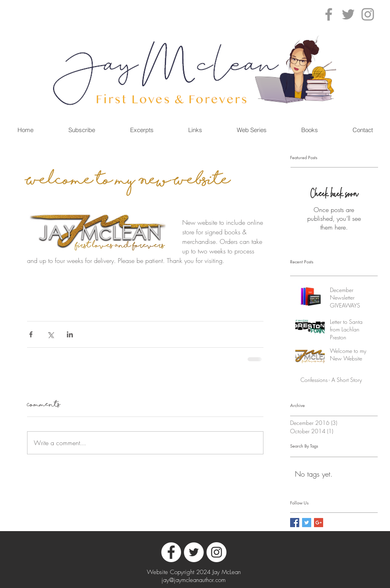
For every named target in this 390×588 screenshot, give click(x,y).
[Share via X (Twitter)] (50, 334)
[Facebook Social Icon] (295, 523)
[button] (309, 130)
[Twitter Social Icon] (307, 523)
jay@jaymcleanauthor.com (194, 580)
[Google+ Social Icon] (319, 523)
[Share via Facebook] (31, 334)
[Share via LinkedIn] (70, 334)
